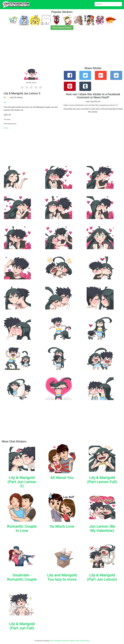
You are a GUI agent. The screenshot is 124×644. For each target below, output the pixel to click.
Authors (73, 641)
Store (78, 641)
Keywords (66, 641)
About (52, 641)
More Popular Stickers (62, 28)
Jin (5, 102)
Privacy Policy (85, 641)
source (6, 128)
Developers (58, 641)
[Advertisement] (62, 50)
